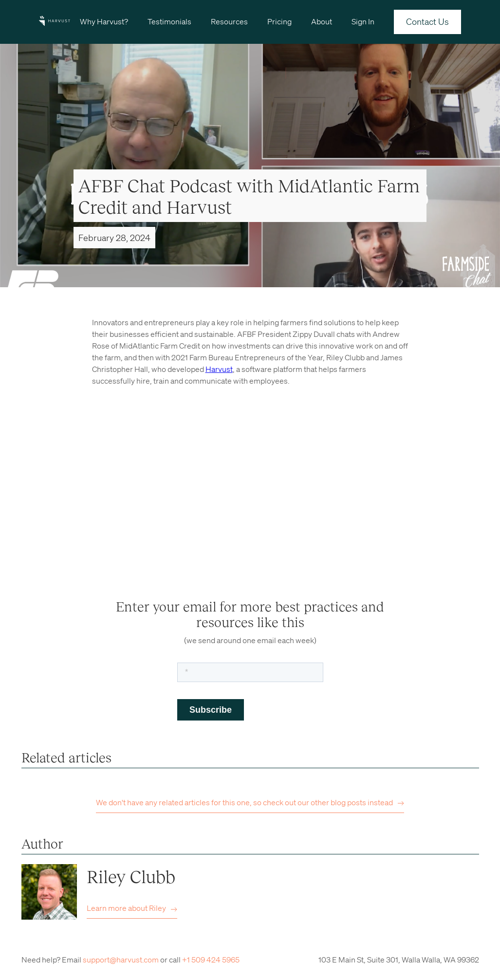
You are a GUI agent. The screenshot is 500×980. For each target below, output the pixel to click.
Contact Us (427, 21)
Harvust (219, 369)
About (322, 21)
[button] (104, 21)
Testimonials (169, 21)
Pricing (279, 21)
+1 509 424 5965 (211, 960)
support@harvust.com (121, 960)
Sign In (363, 21)
